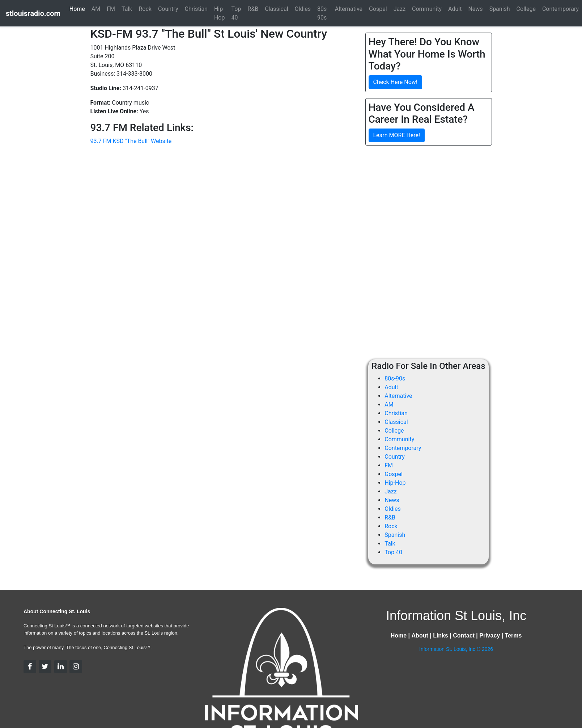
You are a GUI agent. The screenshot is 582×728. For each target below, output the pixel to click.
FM (389, 465)
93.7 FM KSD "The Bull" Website (131, 141)
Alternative (398, 396)
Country (395, 457)
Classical (396, 422)
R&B (390, 517)
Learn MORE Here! (397, 135)
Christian (396, 413)
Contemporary (403, 448)
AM (389, 405)
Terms (513, 636)
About (420, 636)
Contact (464, 636)
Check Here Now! (395, 82)
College (394, 431)
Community (399, 439)
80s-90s (395, 378)
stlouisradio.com (33, 13)
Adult (391, 387)
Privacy (490, 636)
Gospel (394, 474)
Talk (390, 544)
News (392, 500)
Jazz (390, 491)
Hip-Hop (395, 483)
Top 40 (393, 552)
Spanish (395, 535)
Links (441, 636)
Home (77, 9)
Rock (391, 526)
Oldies (393, 509)
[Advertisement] (426, 202)
